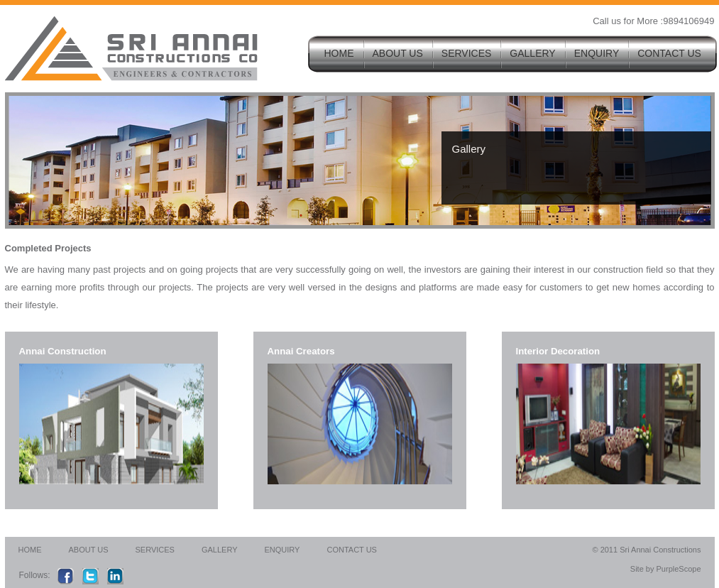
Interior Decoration (558, 351)
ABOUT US (398, 53)
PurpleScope (677, 569)
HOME (339, 53)
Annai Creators (301, 351)
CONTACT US (669, 53)
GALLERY (532, 53)
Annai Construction (63, 351)
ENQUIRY (597, 53)
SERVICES (467, 53)
